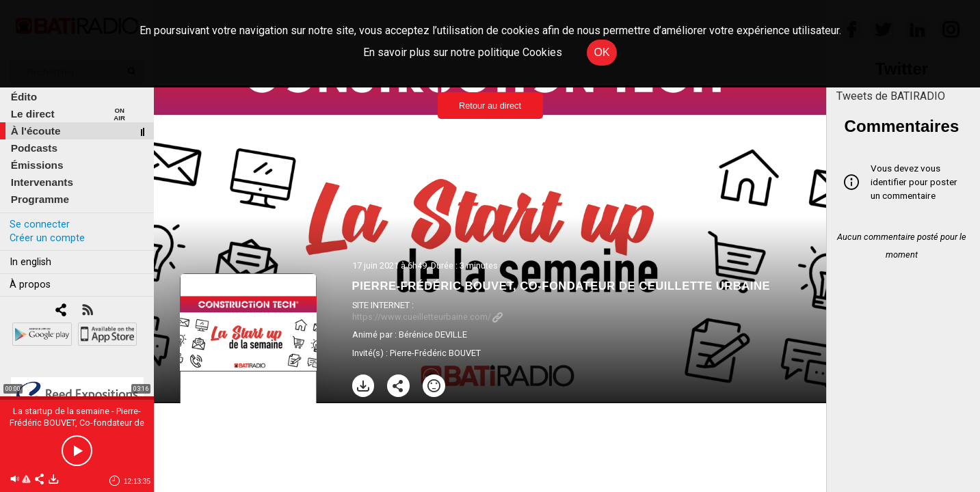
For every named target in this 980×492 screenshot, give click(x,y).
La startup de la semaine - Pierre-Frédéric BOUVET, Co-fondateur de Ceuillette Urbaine (77, 423)
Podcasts (34, 148)
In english (30, 262)
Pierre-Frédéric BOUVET (435, 353)
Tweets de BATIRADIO (891, 96)
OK (601, 52)
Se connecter (40, 224)
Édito (24, 97)
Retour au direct (490, 106)
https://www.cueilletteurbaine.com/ (427, 317)
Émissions (37, 165)
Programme (40, 199)
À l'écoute (36, 131)
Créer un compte (47, 238)
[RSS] (87, 311)
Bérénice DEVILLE (433, 334)
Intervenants (42, 182)
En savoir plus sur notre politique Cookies (463, 52)
